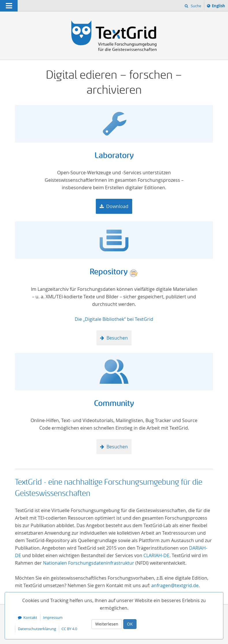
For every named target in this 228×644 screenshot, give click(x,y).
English (219, 7)
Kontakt (30, 617)
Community (114, 404)
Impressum (53, 617)
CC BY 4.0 (69, 629)
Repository (109, 272)
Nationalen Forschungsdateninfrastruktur (89, 563)
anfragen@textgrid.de (175, 585)
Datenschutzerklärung (37, 629)
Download (117, 206)
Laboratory (114, 156)
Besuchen (117, 338)
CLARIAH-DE (156, 555)
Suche (196, 6)
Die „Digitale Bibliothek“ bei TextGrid (114, 319)
